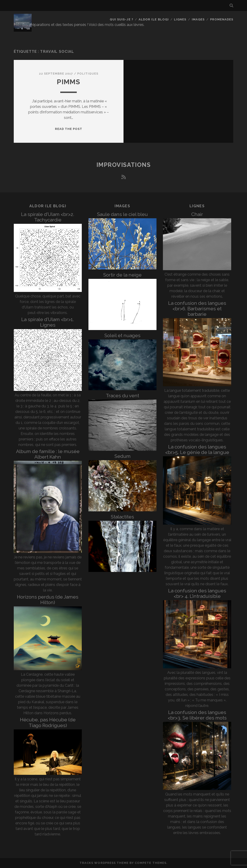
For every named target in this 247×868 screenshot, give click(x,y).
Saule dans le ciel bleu (122, 214)
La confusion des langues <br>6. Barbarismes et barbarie (197, 309)
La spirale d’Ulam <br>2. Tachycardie (48, 217)
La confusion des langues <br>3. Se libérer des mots (197, 715)
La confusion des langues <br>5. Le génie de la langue (197, 449)
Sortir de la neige (122, 275)
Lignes (180, 19)
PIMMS (69, 82)
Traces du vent (122, 396)
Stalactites (122, 517)
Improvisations (124, 165)
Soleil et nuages (122, 335)
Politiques (88, 74)
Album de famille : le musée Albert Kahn (48, 454)
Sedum (122, 456)
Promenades (222, 19)
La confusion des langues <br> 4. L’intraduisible (197, 593)
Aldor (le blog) (154, 19)
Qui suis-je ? (122, 19)
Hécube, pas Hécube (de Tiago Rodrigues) (48, 722)
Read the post (69, 129)
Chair (197, 214)
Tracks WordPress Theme (104, 863)
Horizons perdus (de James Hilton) (48, 600)
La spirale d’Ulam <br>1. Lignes (48, 322)
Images (198, 19)
